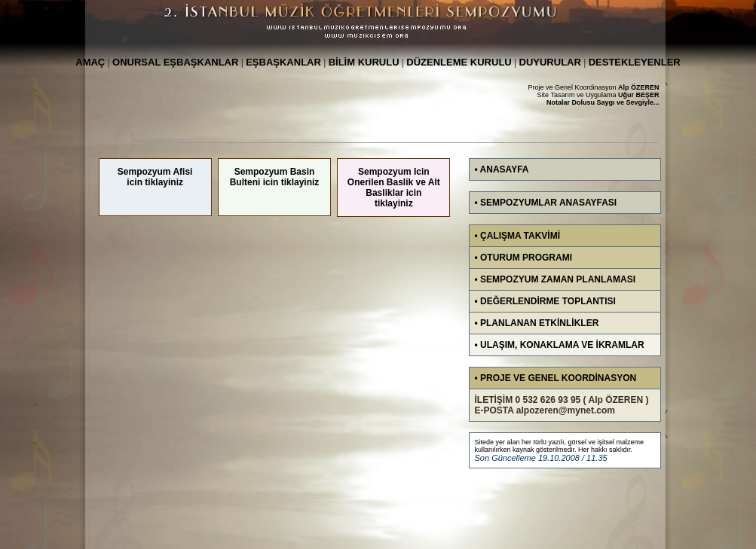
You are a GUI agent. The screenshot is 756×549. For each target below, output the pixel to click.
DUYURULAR (550, 62)
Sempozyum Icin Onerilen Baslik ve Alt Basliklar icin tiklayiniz (394, 188)
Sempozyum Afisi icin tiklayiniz (155, 177)
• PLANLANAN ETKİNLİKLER (537, 323)
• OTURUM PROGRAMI (524, 258)
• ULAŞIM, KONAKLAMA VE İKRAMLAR (560, 345)
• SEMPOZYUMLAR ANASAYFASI (546, 203)
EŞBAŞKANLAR (283, 62)
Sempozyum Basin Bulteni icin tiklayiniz (275, 177)
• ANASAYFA (502, 169)
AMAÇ (90, 62)
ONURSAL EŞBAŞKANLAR (175, 62)
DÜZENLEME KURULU (459, 62)
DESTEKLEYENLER (635, 62)
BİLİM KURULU (364, 62)
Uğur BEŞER (639, 95)
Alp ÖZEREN (639, 87)
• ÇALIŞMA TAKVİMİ (518, 236)
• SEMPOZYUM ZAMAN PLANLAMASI (556, 279)
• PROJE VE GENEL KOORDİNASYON (556, 378)
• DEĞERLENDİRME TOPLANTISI (545, 301)
